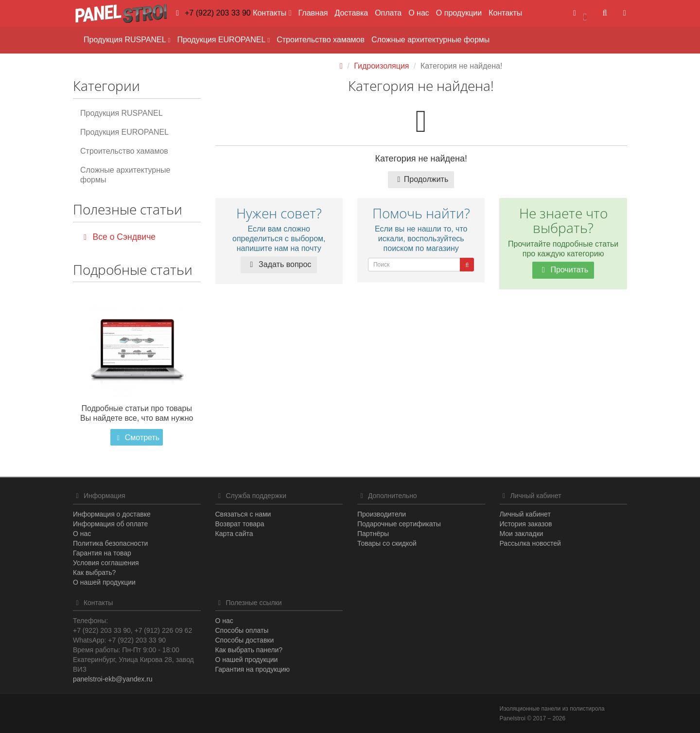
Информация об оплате (110, 524)
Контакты (505, 13)
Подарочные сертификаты (399, 524)
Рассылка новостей (530, 543)
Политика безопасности (110, 543)
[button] (580, 13)
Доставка (351, 13)
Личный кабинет (525, 514)
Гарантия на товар (102, 553)
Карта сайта (234, 534)
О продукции (459, 13)
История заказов (526, 524)
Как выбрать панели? (249, 650)
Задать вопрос (279, 264)
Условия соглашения (106, 563)
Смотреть (137, 438)
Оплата (388, 13)
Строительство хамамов (321, 40)
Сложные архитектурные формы (430, 40)
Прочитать (563, 270)
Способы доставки (245, 640)
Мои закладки (522, 534)
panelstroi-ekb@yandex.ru (113, 679)
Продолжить (421, 179)
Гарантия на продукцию (253, 669)
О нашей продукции (104, 582)
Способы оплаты (242, 630)
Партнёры (373, 534)
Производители (382, 514)
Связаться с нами (243, 514)
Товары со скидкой (387, 543)
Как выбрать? (94, 572)
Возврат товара (240, 524)
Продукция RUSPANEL (127, 40)
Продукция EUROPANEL (223, 40)
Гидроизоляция (381, 66)
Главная (313, 13)
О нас (419, 13)
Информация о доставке (112, 514)
